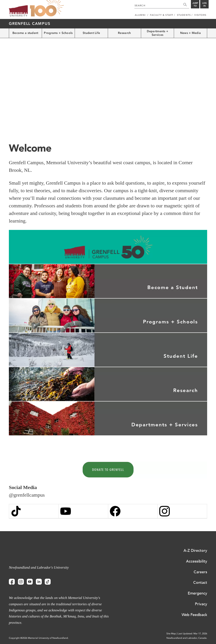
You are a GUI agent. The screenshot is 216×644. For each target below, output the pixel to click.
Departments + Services (158, 33)
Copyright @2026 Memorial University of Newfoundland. (39, 638)
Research (124, 33)
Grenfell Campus (30, 24)
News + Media (190, 33)
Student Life (91, 33)
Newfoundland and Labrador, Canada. (187, 638)
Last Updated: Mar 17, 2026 (192, 634)
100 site (47, 8)
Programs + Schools (58, 33)
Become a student (25, 33)
